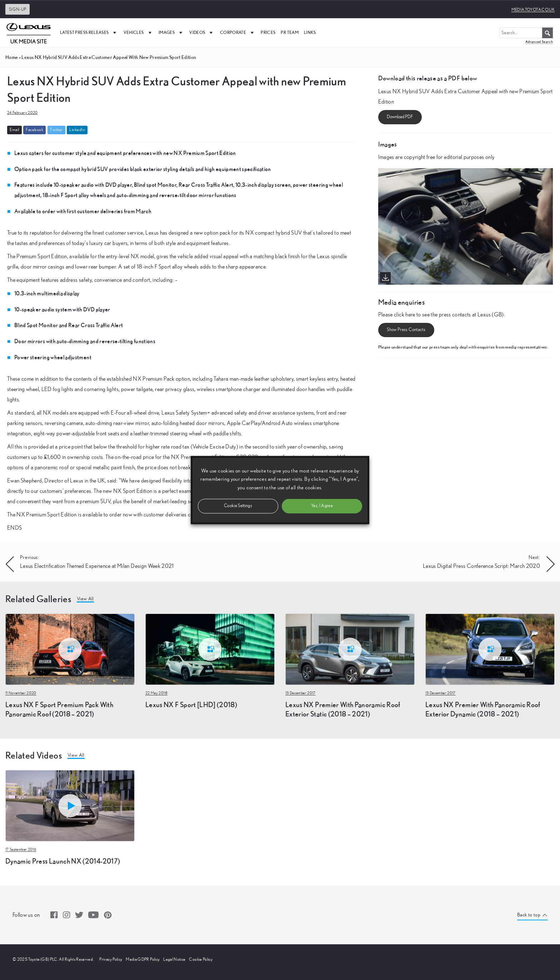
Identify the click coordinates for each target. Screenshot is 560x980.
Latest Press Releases (89, 32)
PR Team (289, 32)
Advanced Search (539, 42)
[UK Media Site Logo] (29, 32)
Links (310, 32)
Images (171, 32)
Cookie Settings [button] (238, 506)
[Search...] (526, 33)
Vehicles (138, 32)
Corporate (238, 32)
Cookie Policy (201, 959)
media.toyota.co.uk (533, 10)
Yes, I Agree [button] (322, 506)
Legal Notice (174, 959)
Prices (268, 32)
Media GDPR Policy (143, 959)
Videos (202, 32)
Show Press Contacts (406, 330)
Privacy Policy (111, 959)
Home (12, 57)
